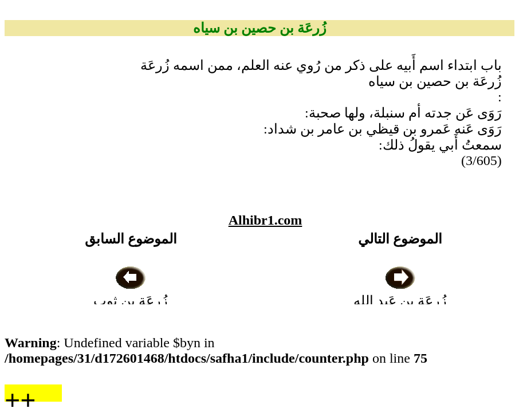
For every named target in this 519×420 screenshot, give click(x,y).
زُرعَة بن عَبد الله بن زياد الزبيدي (400, 301)
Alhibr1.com (266, 220)
